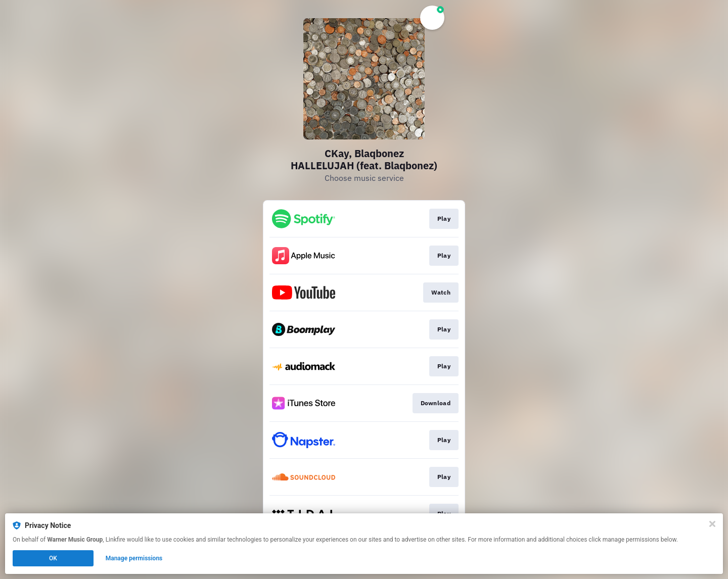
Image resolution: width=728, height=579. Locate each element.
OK (53, 558)
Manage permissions (134, 558)
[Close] (712, 524)
